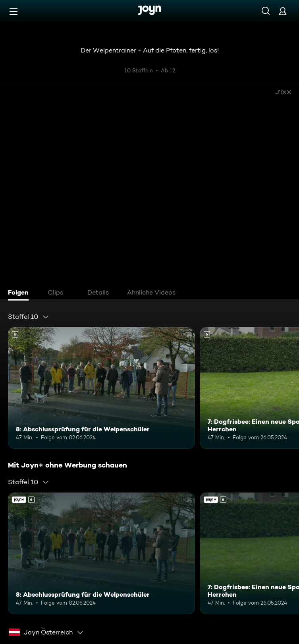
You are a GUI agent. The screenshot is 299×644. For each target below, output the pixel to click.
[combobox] (29, 317)
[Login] (283, 11)
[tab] (20, 293)
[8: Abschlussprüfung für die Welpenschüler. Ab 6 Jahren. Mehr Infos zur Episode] (101, 388)
